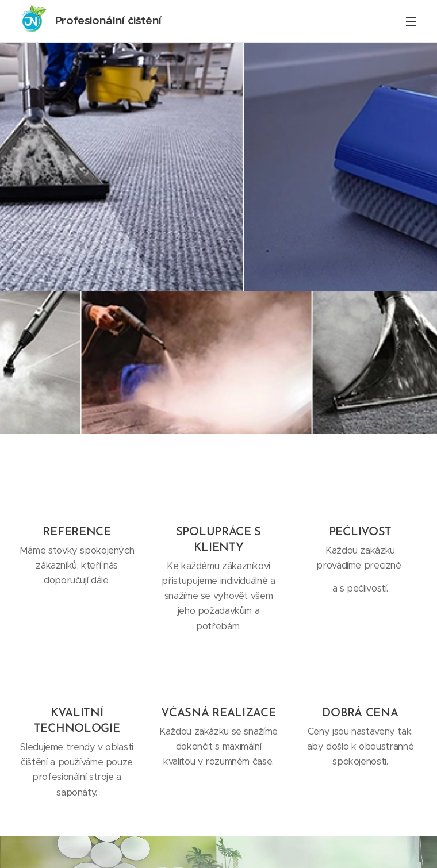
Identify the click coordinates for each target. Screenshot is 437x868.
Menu (411, 22)
